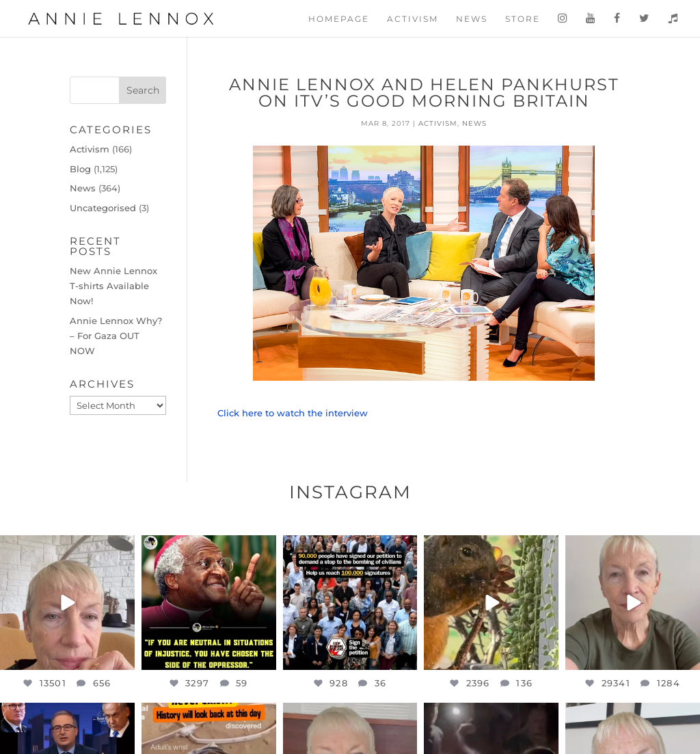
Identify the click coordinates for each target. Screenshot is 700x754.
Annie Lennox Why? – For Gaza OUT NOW (116, 336)
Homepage (339, 19)
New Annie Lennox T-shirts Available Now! (113, 286)
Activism (413, 19)
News (472, 19)
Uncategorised (103, 208)
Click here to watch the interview (294, 413)
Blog (80, 169)
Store (523, 19)
